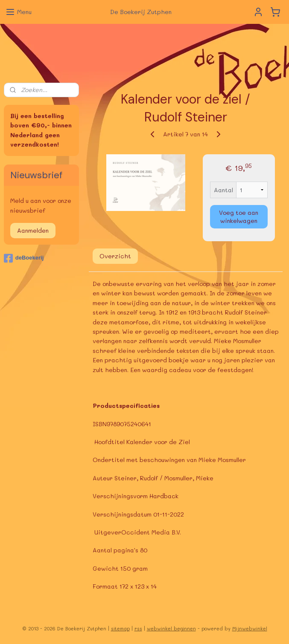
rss (138, 628)
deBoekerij (24, 258)
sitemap (120, 628)
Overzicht (115, 256)
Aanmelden (33, 230)
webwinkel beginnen (171, 628)
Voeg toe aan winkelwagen (239, 217)
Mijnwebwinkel (250, 628)
